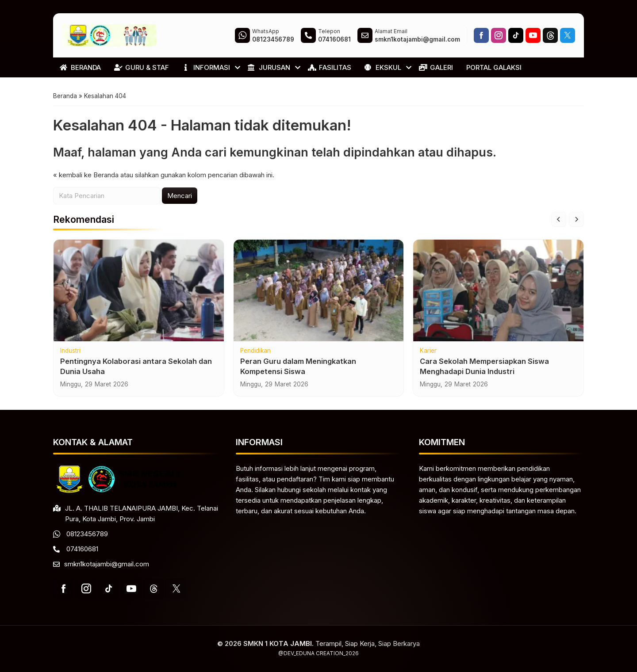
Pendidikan (255, 362)
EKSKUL (383, 67)
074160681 (82, 549)
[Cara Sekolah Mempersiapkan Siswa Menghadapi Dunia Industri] (498, 301)
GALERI (436, 67)
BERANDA (80, 67)
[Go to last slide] (559, 230)
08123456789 (87, 534)
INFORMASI (206, 67)
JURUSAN (269, 67)
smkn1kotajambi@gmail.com (107, 564)
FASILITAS (330, 67)
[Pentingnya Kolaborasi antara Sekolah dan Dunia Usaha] (139, 301)
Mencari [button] (180, 206)
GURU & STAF (142, 67)
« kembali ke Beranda (86, 185)
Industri (70, 362)
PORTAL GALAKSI (494, 67)
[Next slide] (576, 230)
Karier (428, 362)
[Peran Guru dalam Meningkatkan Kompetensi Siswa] (319, 301)
